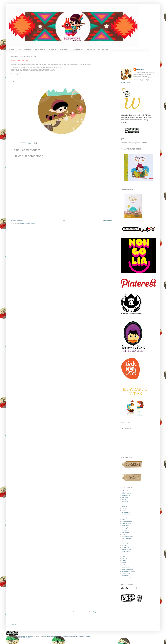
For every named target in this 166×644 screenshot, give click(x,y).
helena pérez (126, 528)
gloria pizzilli (126, 526)
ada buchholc (126, 491)
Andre (124, 500)
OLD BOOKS (78, 50)
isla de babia (126, 532)
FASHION (91, 50)
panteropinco (126, 565)
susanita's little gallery (128, 571)
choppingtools (126, 513)
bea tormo (125, 504)
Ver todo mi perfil (125, 82)
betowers (125, 506)
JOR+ (124, 534)
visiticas (14, 624)
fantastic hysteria (127, 521)
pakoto (124, 563)
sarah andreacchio (127, 569)
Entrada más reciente (17, 220)
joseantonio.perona (128, 537)
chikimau (125, 510)
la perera (125, 545)
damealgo (125, 517)
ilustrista (124, 530)
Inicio (63, 220)
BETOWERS (140, 69)
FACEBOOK (103, 50)
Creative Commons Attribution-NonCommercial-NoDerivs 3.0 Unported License (68, 636)
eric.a (124, 519)
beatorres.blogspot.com (12, 636)
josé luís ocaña (126, 539)
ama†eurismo (126, 495)
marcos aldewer (127, 550)
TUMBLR (53, 50)
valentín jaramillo (127, 578)
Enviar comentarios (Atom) (27, 223)
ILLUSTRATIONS (24, 50)
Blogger (95, 612)
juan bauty (125, 541)
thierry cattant (126, 574)
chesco (124, 508)
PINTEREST (65, 50)
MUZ (124, 556)
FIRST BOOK (40, 50)
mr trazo (124, 554)
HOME (11, 50)
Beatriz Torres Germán (28, 636)
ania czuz (125, 502)
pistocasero (125, 567)
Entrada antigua (108, 220)
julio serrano (126, 543)
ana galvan (125, 497)
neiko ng (125, 558)
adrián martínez (127, 493)
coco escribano (126, 515)
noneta (124, 560)
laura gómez (126, 547)
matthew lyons (126, 552)
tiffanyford (125, 576)
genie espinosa (126, 524)
